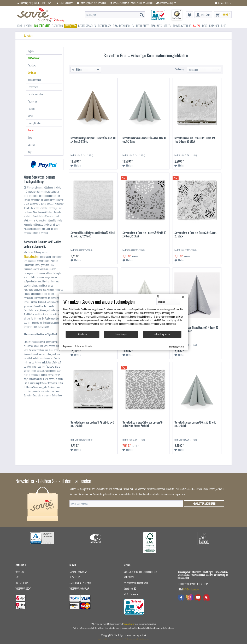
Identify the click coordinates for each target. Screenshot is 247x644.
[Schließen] (183, 297)
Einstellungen (121, 334)
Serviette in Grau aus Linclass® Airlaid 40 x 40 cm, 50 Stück (144, 140)
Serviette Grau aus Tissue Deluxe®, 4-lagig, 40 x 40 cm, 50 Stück (196, 329)
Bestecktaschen (34, 80)
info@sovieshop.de (168, 3)
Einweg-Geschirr (34, 123)
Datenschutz (22, 583)
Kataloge (31, 145)
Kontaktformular (78, 572)
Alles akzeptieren (162, 334)
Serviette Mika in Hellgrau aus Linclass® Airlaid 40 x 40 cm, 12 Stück (93, 235)
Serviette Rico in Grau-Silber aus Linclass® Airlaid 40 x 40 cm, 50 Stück (142, 424)
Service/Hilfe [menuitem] (222, 3)
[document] (124, 315)
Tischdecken (33, 87)
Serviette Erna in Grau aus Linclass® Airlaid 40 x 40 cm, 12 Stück (144, 235)
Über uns (20, 572)
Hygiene (31, 51)
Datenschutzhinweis (83, 346)
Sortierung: (180, 69)
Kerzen (31, 116)
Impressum (75, 577)
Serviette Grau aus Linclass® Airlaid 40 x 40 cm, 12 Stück (195, 424)
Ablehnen (82, 334)
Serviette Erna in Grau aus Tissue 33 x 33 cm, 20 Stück (195, 235)
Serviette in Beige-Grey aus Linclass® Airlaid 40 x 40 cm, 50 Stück (93, 140)
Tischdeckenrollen (35, 94)
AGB (17, 577)
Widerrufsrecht (23, 588)
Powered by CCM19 (177, 346)
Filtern (77, 69)
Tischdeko (32, 65)
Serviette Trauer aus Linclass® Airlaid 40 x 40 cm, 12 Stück (92, 424)
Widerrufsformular (79, 588)
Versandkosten (129, 624)
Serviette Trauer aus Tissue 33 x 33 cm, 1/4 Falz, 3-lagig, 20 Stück (195, 140)
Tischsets (31, 109)
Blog (30, 152)
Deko (30, 137)
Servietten (32, 73)
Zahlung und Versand (80, 583)
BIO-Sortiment (34, 58)
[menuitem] (115, 13)
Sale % (31, 130)
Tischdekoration (31, 256)
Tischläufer (32, 101)
